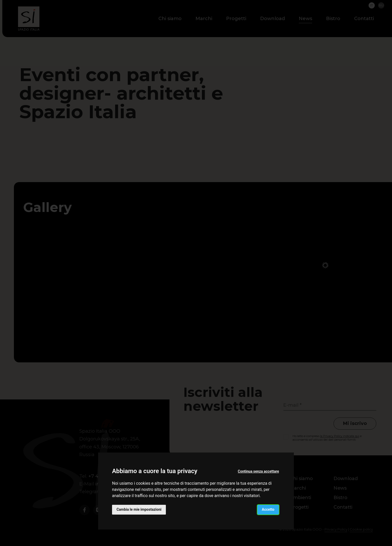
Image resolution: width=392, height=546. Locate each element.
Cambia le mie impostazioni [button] (139, 509)
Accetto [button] (268, 509)
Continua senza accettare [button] (258, 471)
